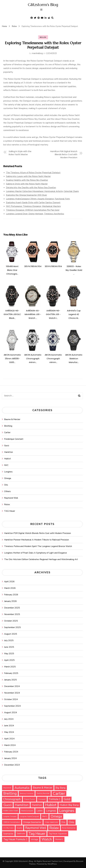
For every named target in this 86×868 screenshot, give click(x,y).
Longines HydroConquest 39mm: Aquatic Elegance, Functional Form (38, 199)
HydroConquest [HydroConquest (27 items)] (27, 811)
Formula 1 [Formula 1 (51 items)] (55, 799)
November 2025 (12, 614)
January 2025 (10, 680)
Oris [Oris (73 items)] (71, 822)
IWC (6, 465)
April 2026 (9, 582)
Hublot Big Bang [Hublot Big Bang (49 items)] (69, 805)
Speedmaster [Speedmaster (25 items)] (21, 834)
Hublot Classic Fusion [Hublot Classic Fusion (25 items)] (11, 811)
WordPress (52, 864)
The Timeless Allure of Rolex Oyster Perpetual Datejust (33, 173)
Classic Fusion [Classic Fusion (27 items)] (30, 799)
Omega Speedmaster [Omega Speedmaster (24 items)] (51, 822)
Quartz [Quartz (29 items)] (19, 828)
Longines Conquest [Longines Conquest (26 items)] (10, 816)
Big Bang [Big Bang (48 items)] (61, 788)
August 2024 (11, 712)
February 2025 (11, 673)
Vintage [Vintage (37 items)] (34, 839)
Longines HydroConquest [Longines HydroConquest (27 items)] (29, 816)
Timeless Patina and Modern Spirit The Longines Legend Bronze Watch (38, 546)
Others (7, 491)
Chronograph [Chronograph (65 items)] (12, 799)
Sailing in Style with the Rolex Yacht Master (27, 184)
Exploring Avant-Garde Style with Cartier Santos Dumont (33, 203)
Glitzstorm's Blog (43, 5)
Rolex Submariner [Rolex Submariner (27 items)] (69, 828)
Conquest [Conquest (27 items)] (42, 799)
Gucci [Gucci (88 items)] (7, 805)
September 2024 (12, 706)
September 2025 (12, 627)
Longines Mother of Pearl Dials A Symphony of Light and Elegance (35, 553)
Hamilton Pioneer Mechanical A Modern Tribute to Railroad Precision (37, 540)
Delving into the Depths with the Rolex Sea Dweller (31, 188)
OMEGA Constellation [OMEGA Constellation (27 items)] (12, 822)
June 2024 (9, 726)
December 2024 (12, 686)
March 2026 (10, 588)
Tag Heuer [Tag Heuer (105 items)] (37, 834)
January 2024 (10, 758)
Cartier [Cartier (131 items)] (59, 793)
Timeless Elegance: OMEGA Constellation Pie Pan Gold (33, 210)
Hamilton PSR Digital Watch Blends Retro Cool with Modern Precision (64, 154)
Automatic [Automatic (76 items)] (22, 788)
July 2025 (9, 640)
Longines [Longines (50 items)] (51, 811)
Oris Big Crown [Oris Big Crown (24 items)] (8, 828)
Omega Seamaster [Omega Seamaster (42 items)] (32, 822)
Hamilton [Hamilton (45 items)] (37, 805)
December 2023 (12, 765)
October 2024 (11, 699)
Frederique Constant (14, 439)
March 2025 (10, 667)
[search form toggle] (52, 18)
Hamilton (9, 452)
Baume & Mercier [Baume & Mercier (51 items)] (43, 788)
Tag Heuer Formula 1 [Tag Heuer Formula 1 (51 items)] (15, 839)
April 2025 (9, 660)
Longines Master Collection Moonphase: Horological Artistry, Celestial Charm (42, 191)
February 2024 (11, 752)
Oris (6, 485)
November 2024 (12, 693)
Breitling (8, 426)
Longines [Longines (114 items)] (67, 811)
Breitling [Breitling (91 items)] (10, 793)
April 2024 (9, 739)
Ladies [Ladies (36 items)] (40, 811)
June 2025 (9, 647)
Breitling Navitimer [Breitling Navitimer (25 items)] (43, 793)
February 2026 (11, 595)
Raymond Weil (11, 498)
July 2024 (9, 719)
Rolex (43, 37)
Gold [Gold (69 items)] (67, 799)
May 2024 (9, 732)
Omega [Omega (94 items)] (56, 816)
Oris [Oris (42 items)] (63, 822)
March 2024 (10, 745)
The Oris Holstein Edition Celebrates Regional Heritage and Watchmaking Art (41, 559)
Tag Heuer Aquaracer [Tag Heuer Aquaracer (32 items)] (58, 834)
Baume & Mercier (12, 419)
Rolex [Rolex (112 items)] (54, 828)
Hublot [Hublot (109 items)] (51, 805)
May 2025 (9, 654)
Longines (8, 472)
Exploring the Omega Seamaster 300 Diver (26, 195)
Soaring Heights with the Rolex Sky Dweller (27, 180)
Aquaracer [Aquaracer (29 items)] (7, 788)
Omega (8, 478)
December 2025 (12, 608)
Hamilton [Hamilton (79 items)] (22, 805)
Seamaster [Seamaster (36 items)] (8, 834)
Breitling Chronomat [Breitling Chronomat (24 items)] (27, 793)
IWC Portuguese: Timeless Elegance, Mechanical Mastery (33, 206)
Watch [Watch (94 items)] (47, 839)
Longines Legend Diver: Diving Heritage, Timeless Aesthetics (35, 214)
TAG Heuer (10, 511)
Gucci (7, 446)
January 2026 (10, 601)
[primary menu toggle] (42, 10)
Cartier (7, 432)
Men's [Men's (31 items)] (45, 816)
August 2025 (11, 634)
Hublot (8, 459)
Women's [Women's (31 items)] (59, 839)
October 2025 (11, 621)
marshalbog (37, 53)
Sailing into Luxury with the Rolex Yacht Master (28, 176)
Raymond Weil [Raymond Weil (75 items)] (36, 828)
